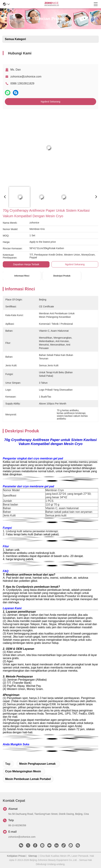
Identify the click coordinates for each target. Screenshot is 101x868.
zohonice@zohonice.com (26, 77)
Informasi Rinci (22, 276)
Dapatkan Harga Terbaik (26, 264)
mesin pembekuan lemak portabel (28, 779)
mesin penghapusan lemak (37, 764)
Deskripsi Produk (62, 276)
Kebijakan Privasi (16, 856)
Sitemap (33, 856)
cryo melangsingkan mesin (23, 771)
